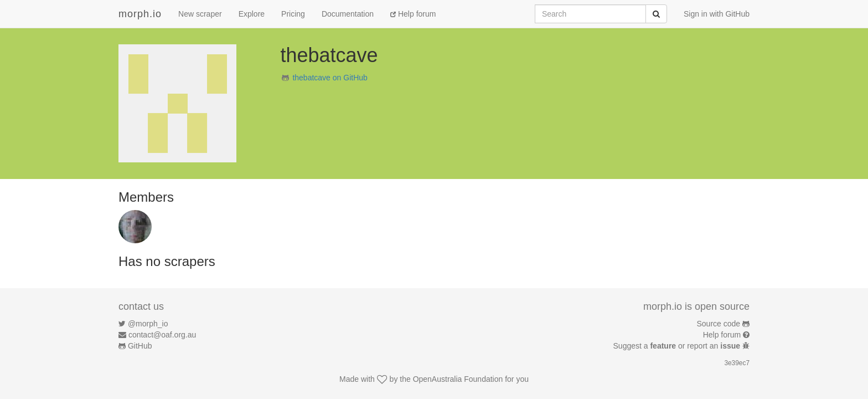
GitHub (140, 346)
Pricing (293, 14)
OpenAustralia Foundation (458, 379)
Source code (719, 324)
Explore (252, 14)
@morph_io (148, 324)
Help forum (413, 14)
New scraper (200, 14)
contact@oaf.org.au (162, 335)
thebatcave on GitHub (330, 78)
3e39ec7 (737, 363)
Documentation (348, 14)
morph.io (140, 14)
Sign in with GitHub (717, 14)
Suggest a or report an (678, 346)
